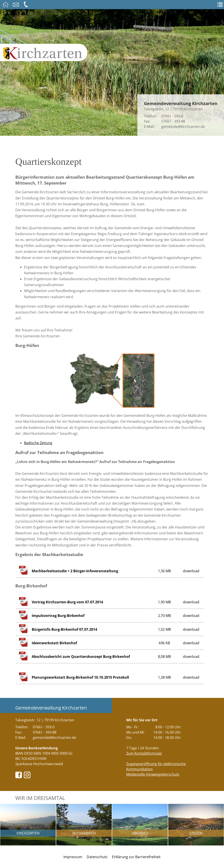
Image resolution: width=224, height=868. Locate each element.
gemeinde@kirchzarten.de (183, 127)
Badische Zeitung (38, 443)
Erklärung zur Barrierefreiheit (136, 857)
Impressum (73, 857)
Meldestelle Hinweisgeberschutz (153, 774)
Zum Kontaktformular (144, 753)
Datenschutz (97, 857)
